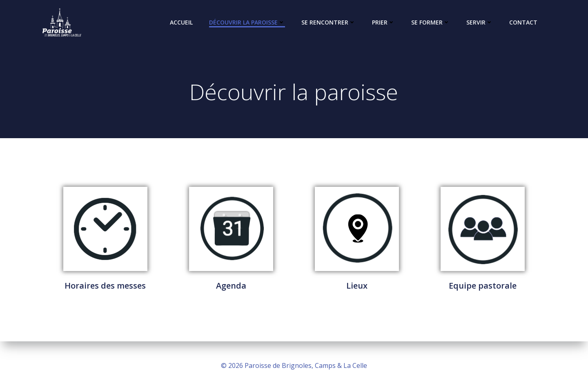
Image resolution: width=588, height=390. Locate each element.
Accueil (181, 22)
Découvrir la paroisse (247, 22)
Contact (523, 22)
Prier (383, 22)
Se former (431, 22)
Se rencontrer (329, 22)
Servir (480, 22)
